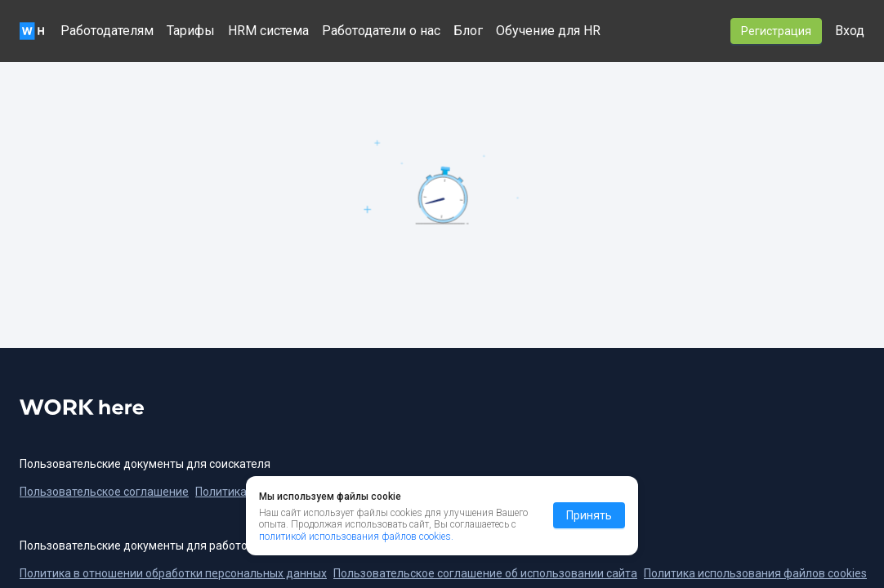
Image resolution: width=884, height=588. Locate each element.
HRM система (268, 31)
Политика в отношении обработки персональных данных (173, 573)
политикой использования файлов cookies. (356, 537)
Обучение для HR (548, 31)
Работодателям (107, 31)
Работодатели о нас (381, 31)
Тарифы (191, 31)
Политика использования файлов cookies (755, 573)
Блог (468, 31)
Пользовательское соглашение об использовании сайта (485, 573)
